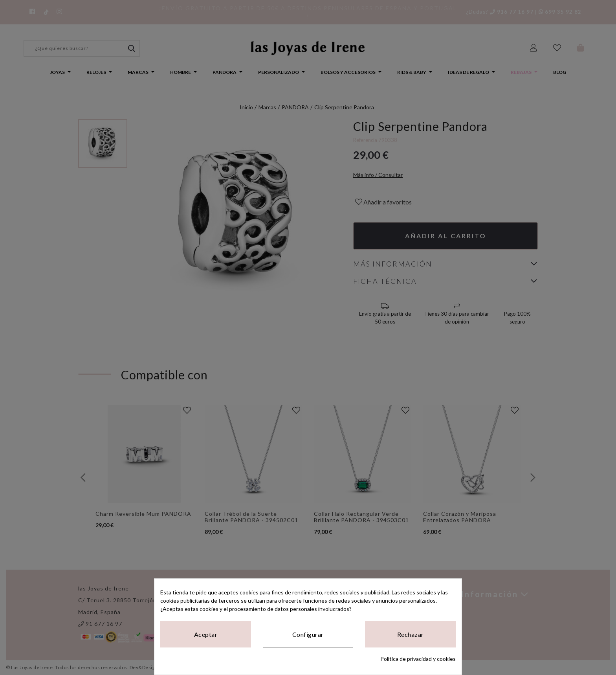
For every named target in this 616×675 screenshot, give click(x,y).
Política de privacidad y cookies (418, 659)
